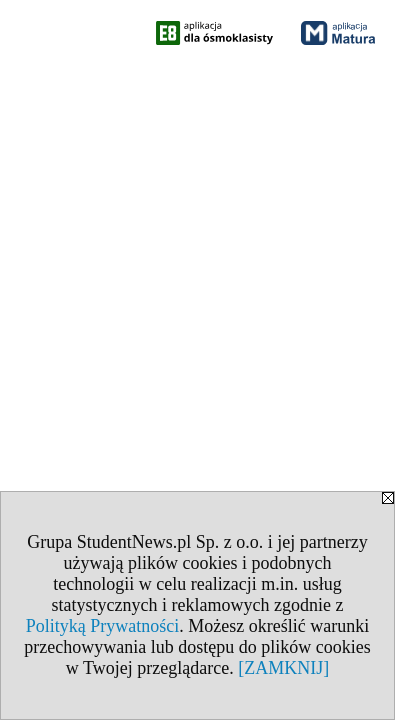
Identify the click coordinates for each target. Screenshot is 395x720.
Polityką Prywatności (103, 626)
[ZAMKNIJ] (283, 668)
